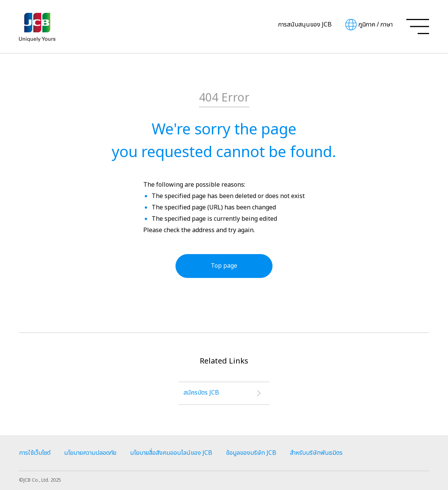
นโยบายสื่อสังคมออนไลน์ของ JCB (171, 453)
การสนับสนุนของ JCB (305, 25)
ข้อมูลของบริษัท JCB (251, 453)
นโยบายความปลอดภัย (90, 453)
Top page (224, 266)
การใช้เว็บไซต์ (35, 453)
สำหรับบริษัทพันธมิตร (316, 453)
